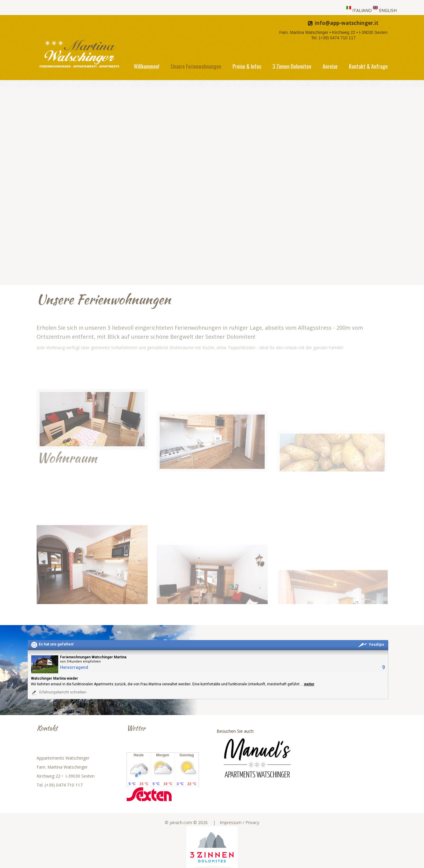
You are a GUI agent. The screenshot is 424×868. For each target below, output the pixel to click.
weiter (309, 684)
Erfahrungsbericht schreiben (59, 693)
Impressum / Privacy (239, 828)
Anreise (330, 66)
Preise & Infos (247, 66)
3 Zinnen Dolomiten (292, 66)
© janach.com (178, 828)
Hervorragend (74, 667)
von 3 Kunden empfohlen (80, 661)
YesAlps (371, 644)
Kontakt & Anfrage (368, 66)
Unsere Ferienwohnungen (196, 66)
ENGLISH (388, 10)
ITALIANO (362, 10)
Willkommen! (147, 66)
